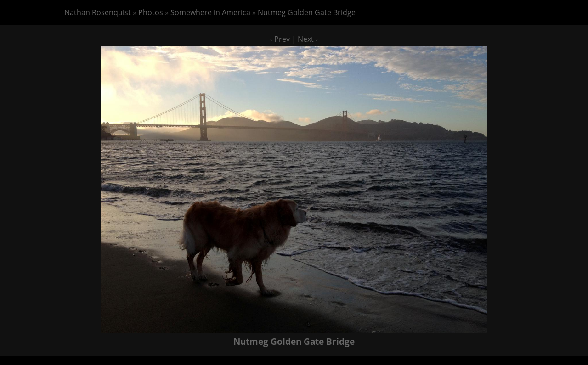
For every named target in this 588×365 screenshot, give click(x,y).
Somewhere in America (210, 12)
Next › (308, 39)
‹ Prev (280, 39)
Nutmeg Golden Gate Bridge (307, 12)
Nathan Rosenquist (98, 12)
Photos (151, 12)
